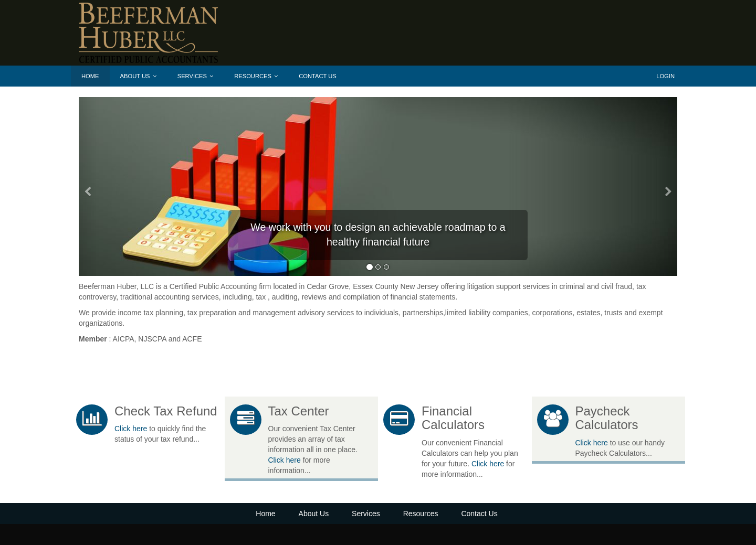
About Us (138, 76)
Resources (256, 76)
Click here (131, 429)
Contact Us (318, 76)
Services (195, 76)
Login (665, 76)
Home (90, 76)
